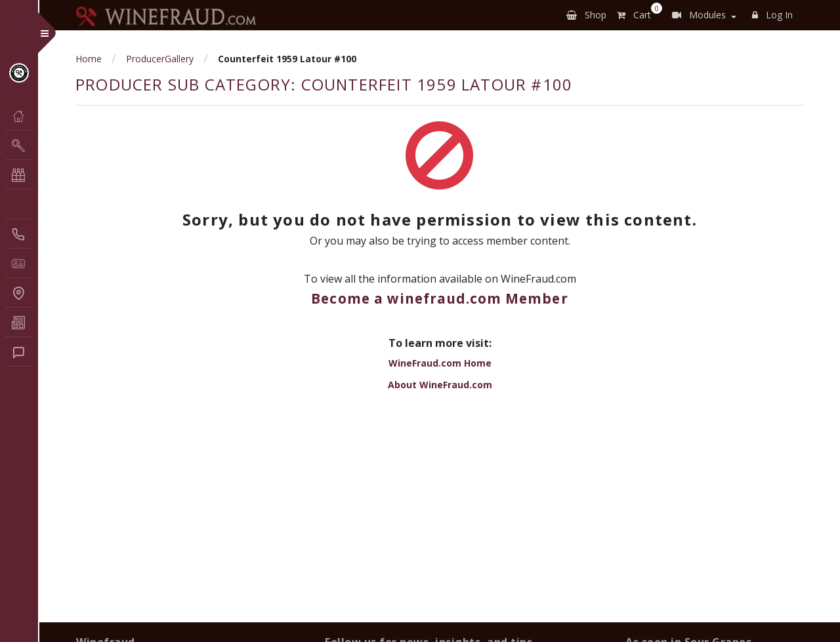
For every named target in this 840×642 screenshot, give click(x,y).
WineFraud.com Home (440, 363)
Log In (772, 15)
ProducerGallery (160, 59)
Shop (586, 15)
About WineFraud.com (440, 385)
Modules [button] (699, 15)
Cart (637, 12)
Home (89, 59)
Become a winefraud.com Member (439, 298)
